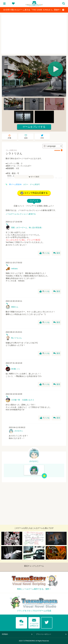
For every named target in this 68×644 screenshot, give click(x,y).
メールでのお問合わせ (34, 622)
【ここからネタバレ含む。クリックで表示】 (23, 240)
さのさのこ (19, 431)
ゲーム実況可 (35, 184)
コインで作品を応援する (34, 193)
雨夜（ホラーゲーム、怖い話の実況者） (27, 228)
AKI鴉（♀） (16, 369)
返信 (57, 253)
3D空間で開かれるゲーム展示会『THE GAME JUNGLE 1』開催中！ (34, 10)
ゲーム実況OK (16, 184)
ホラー (26, 184)
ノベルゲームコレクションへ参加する (21, 214)
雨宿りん (15, 307)
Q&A (21, 622)
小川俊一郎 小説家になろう (23, 400)
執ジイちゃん (17, 338)
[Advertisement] (34, 34)
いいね (44, 253)
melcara (14, 269)
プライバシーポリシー (44, 634)
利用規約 (5, 634)
